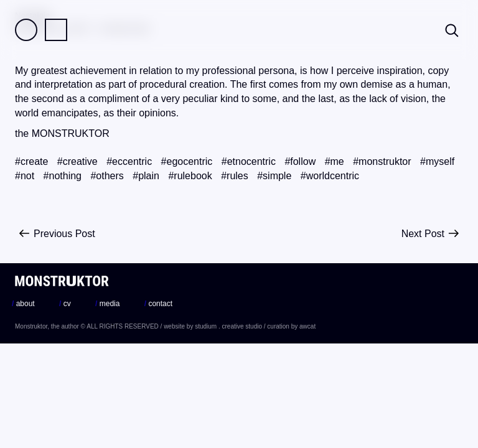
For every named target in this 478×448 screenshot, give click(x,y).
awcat (307, 326)
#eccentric (129, 161)
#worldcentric (330, 176)
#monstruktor (382, 161)
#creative (77, 161)
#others (107, 176)
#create (31, 161)
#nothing (63, 176)
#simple (274, 176)
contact (158, 304)
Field (26, 30)
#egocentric (187, 161)
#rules (235, 176)
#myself (437, 161)
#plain (146, 176)
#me (335, 161)
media (107, 304)
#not (25, 176)
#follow (300, 161)
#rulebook (190, 176)
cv (65, 304)
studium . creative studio (228, 326)
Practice (56, 30)
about (23, 304)
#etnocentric (249, 161)
